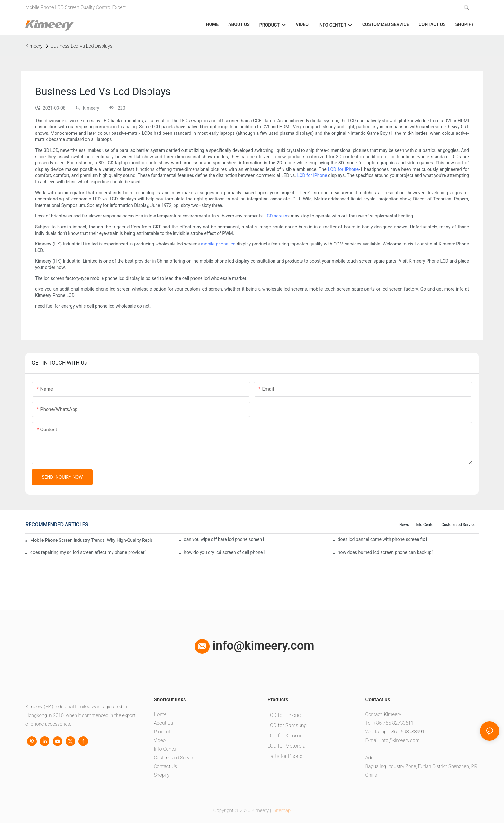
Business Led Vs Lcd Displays (82, 46)
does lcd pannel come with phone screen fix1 (383, 539)
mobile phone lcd (218, 244)
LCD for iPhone (343, 169)
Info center (425, 525)
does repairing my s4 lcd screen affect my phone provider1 (89, 552)
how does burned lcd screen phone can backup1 (386, 552)
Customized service (458, 525)
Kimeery (34, 46)
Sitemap (282, 810)
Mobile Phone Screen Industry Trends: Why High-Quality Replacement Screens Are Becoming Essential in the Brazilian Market (91, 540)
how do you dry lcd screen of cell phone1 (225, 552)
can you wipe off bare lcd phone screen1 (224, 539)
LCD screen (276, 216)
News (404, 525)
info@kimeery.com (255, 645)
